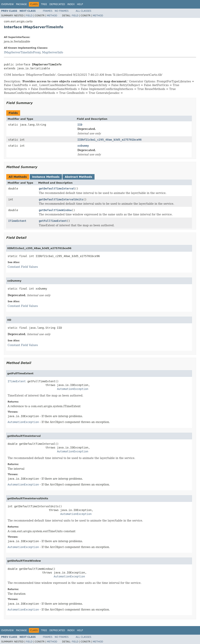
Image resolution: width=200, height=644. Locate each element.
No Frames (62, 11)
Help (80, 4)
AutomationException (73, 389)
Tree (44, 4)
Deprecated (57, 4)
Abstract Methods (79, 177)
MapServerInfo (53, 52)
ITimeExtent (17, 221)
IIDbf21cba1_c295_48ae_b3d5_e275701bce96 (109, 140)
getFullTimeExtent (53, 221)
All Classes (83, 11)
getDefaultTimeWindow (55, 210)
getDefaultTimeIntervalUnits (61, 199)
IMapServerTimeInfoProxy (22, 52)
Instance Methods (46, 177)
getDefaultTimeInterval (57, 189)
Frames (48, 11)
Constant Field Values (23, 267)
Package (21, 4)
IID (80, 125)
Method (52, 16)
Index (71, 4)
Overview (7, 4)
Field (29, 16)
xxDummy (83, 146)
